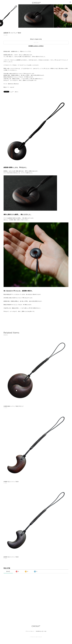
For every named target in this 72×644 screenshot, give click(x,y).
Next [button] (70, 16)
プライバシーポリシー (30, 631)
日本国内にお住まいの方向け (36, 46)
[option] (36, 16)
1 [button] (35, 29)
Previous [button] (2, 16)
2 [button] (36, 29)
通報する (17, 92)
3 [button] (37, 29)
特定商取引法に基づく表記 (41, 631)
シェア (12, 92)
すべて (8, 571)
